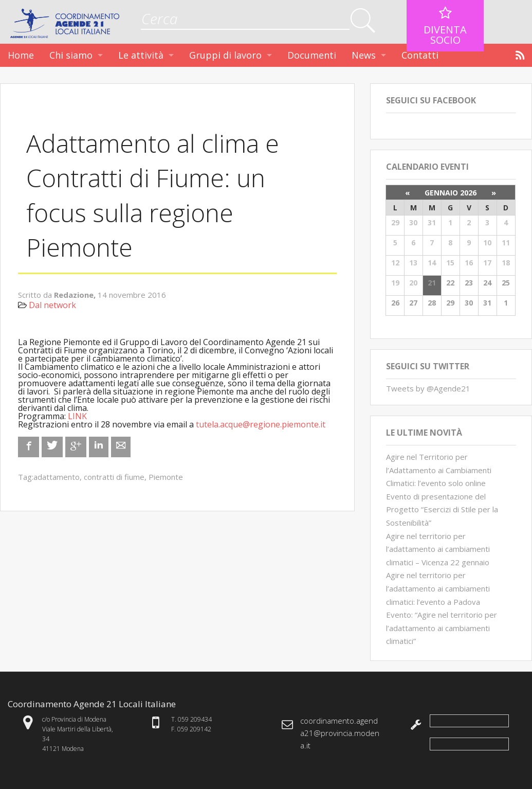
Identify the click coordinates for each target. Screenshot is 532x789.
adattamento (57, 477)
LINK (77, 416)
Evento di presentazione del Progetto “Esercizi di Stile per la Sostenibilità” (442, 509)
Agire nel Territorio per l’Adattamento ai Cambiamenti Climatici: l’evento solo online (439, 470)
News (364, 55)
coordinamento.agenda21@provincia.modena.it (340, 733)
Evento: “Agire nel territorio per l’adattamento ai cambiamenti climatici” (442, 628)
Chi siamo (71, 55)
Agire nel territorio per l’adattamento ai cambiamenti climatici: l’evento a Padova (438, 588)
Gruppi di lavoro (225, 55)
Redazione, (76, 295)
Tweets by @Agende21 (428, 388)
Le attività (141, 55)
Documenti (312, 55)
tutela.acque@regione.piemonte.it (261, 424)
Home (21, 55)
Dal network (52, 305)
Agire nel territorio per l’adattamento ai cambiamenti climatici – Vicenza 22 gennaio (438, 549)
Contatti (420, 55)
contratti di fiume (114, 477)
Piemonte (166, 477)
